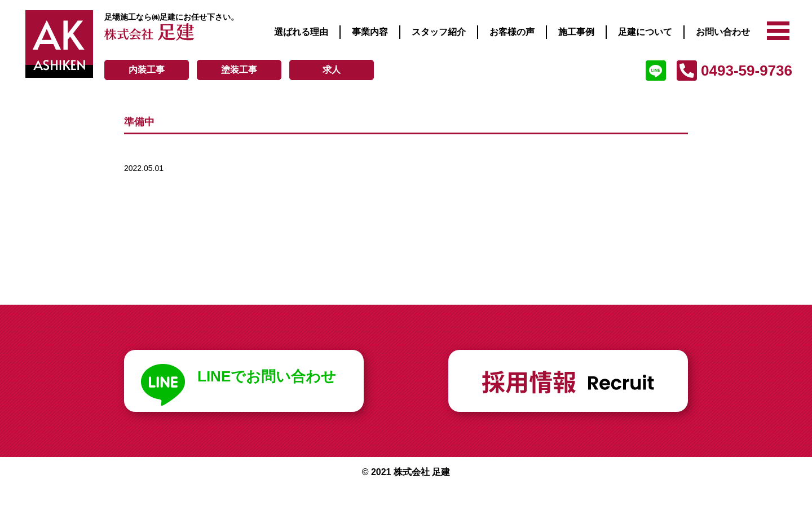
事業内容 (370, 32)
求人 (332, 70)
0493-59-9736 (747, 71)
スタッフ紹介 (439, 32)
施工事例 (576, 32)
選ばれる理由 (301, 32)
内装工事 (147, 70)
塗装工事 (239, 70)
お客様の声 (512, 32)
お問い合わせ (723, 32)
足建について (645, 32)
